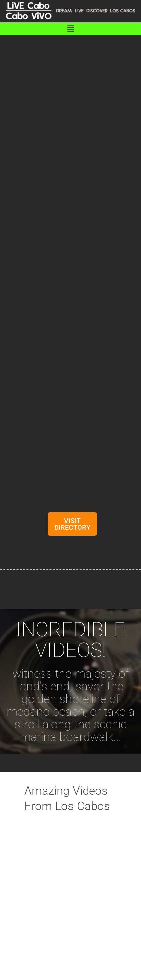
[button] (70, 29)
